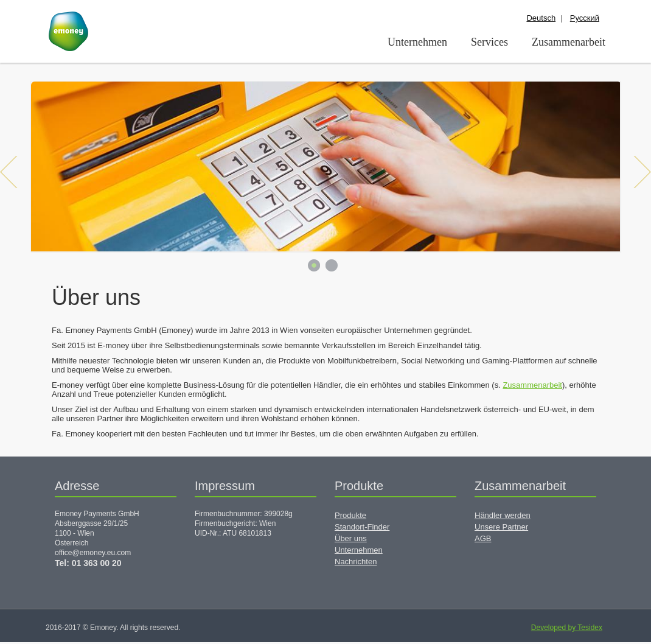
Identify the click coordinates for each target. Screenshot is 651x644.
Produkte (350, 515)
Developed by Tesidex (567, 628)
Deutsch (541, 18)
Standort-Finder (362, 527)
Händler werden (503, 515)
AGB (483, 538)
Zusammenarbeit (532, 385)
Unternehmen (359, 550)
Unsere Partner (501, 527)
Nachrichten (356, 562)
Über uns (351, 538)
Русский (585, 18)
